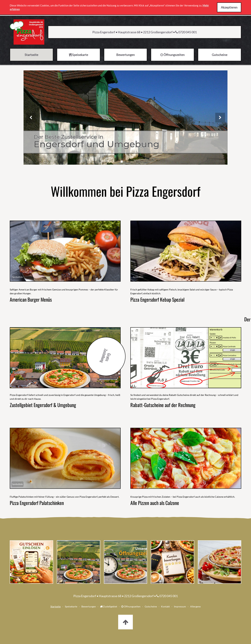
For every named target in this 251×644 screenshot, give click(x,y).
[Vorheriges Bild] (31, 118)
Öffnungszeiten (131, 606)
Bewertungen (89, 606)
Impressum (180, 606)
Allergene (195, 606)
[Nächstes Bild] (220, 118)
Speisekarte (71, 606)
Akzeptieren (229, 7)
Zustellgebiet (109, 606)
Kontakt (165, 606)
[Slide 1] (122, 162)
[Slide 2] (125, 162)
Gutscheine (151, 606)
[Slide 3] (129, 162)
